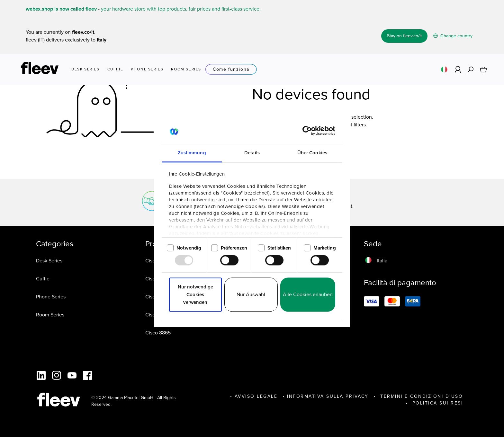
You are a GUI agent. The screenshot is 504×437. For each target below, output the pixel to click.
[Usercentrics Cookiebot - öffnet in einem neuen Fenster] (307, 131)
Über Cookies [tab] (312, 153)
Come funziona (231, 70)
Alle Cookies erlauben (308, 295)
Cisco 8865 (158, 333)
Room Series (50, 315)
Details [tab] (252, 153)
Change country (453, 36)
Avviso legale (256, 396)
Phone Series (51, 297)
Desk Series (49, 261)
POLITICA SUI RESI (437, 403)
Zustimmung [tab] (192, 153)
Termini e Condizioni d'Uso (421, 396)
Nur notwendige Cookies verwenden (195, 295)
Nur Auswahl (251, 295)
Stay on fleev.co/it (404, 36)
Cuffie (43, 279)
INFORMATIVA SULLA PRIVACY (328, 396)
